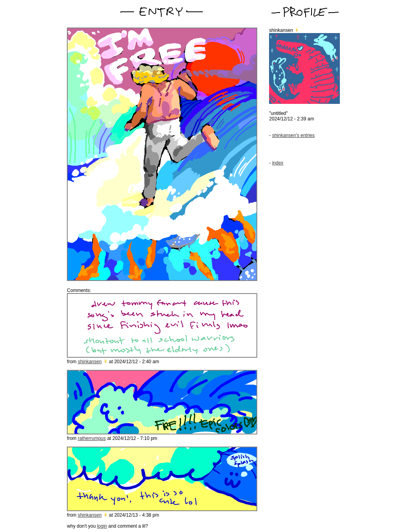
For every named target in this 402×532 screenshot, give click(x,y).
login (102, 526)
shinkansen (90, 362)
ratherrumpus (92, 438)
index (278, 163)
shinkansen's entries (293, 135)
